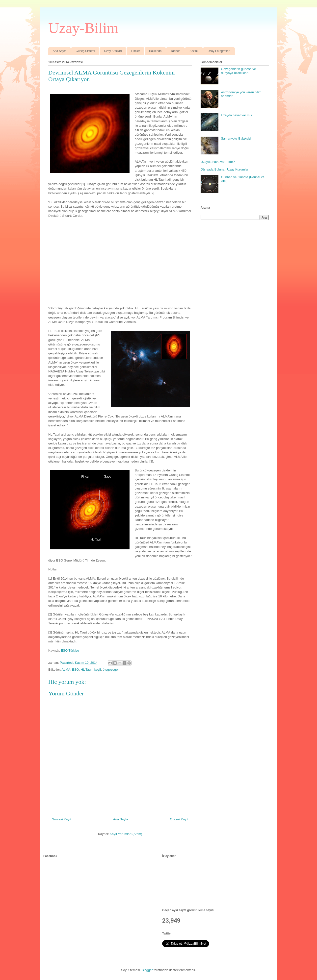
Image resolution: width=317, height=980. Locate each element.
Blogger (147, 970)
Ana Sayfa (60, 51)
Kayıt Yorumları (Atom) (126, 834)
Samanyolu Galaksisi (236, 138)
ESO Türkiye (70, 650)
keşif (98, 670)
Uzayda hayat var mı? (237, 115)
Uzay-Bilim (83, 28)
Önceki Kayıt (179, 819)
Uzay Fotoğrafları (219, 51)
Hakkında (155, 51)
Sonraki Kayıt (62, 819)
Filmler (135, 51)
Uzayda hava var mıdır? (218, 162)
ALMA (66, 670)
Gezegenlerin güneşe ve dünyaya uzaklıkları (238, 71)
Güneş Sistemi (85, 51)
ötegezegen (111, 670)
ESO (75, 670)
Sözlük (194, 51)
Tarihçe (175, 51)
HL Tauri (87, 670)
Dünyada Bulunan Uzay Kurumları (225, 169)
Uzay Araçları (113, 51)
